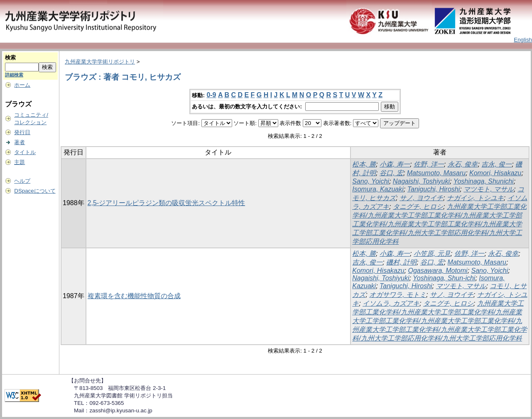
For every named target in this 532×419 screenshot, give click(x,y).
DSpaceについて (35, 191)
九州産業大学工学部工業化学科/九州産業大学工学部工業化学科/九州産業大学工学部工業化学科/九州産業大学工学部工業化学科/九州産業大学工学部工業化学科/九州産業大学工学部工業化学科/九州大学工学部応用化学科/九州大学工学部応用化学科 (439, 321)
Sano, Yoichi (371, 181)
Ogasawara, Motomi (438, 271)
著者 (20, 142)
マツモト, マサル (489, 189)
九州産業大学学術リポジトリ (100, 62)
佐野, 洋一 (429, 164)
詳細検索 (14, 75)
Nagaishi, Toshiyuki (421, 181)
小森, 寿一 (395, 164)
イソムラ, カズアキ (391, 303)
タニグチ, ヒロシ (418, 207)
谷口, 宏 (391, 173)
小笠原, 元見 (432, 254)
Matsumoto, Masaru (436, 173)
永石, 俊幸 (463, 164)
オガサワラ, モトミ (398, 295)
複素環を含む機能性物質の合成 (134, 296)
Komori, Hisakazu (495, 173)
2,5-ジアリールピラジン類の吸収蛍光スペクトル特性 (167, 203)
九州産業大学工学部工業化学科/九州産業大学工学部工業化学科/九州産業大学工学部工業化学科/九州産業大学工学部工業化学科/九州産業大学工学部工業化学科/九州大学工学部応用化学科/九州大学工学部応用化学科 (439, 224)
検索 (10, 58)
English (523, 40)
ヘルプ (22, 181)
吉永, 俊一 (496, 164)
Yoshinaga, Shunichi (484, 181)
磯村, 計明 (401, 262)
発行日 (22, 132)
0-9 (211, 95)
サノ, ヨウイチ (421, 198)
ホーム (22, 85)
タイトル (25, 152)
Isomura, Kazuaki (378, 189)
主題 (20, 162)
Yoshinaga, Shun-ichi (444, 278)
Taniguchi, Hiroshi (434, 189)
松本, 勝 (364, 164)
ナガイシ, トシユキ (475, 198)
